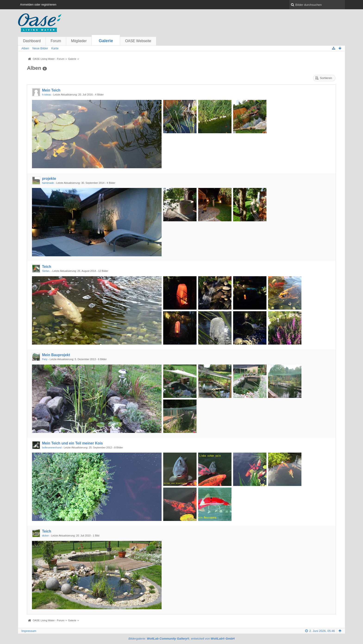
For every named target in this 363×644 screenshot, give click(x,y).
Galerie (106, 41)
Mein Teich (51, 90)
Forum (56, 41)
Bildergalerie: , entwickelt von (182, 639)
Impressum (29, 631)
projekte (49, 179)
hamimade (48, 183)
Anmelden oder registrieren (38, 5)
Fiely (45, 359)
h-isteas (46, 95)
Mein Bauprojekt (56, 355)
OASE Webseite (138, 41)
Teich (47, 267)
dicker (45, 536)
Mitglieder (79, 41)
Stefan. (46, 271)
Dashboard (32, 41)
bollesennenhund (52, 447)
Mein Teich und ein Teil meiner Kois (72, 443)
